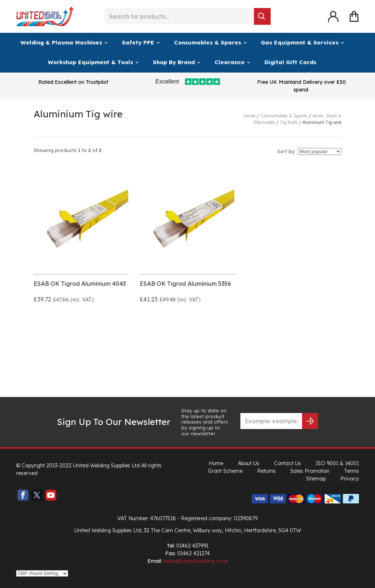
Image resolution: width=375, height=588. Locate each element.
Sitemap (316, 479)
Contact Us (287, 463)
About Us (249, 463)
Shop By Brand (174, 62)
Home (216, 463)
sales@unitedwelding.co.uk (196, 561)
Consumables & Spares (208, 42)
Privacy (350, 479)
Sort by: (286, 151)
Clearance (230, 62)
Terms (351, 471)
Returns (266, 471)
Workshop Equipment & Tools (90, 62)
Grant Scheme (225, 471)
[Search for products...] (179, 16)
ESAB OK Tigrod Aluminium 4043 (80, 284)
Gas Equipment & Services (300, 42)
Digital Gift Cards (290, 62)
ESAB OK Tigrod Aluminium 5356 (185, 284)
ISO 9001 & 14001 (337, 463)
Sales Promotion (310, 471)
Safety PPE (138, 42)
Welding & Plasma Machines (61, 42)
